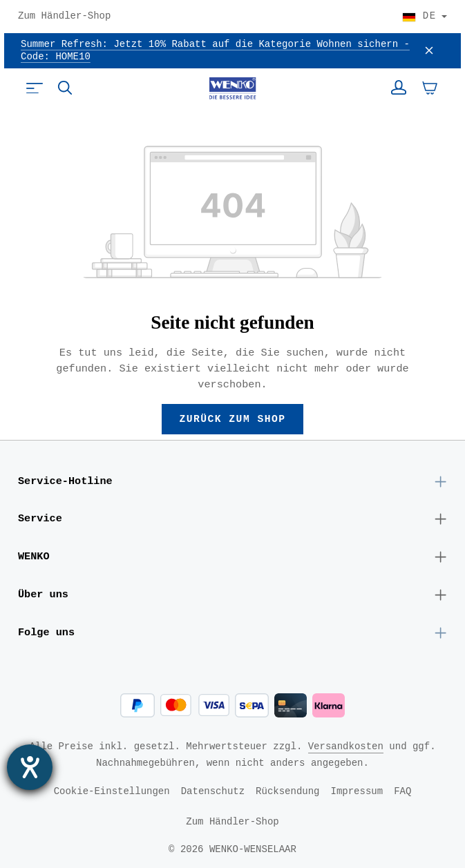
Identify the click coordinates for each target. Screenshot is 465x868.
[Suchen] (65, 88)
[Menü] (35, 88)
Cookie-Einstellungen (112, 791)
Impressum (357, 791)
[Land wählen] (425, 17)
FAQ (402, 791)
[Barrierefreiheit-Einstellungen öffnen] (30, 767)
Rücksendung (287, 791)
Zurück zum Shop (233, 419)
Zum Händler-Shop (64, 17)
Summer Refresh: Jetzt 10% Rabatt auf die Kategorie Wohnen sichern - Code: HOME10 (215, 51)
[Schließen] (429, 51)
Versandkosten (346, 746)
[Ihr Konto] (399, 88)
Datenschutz (213, 791)
